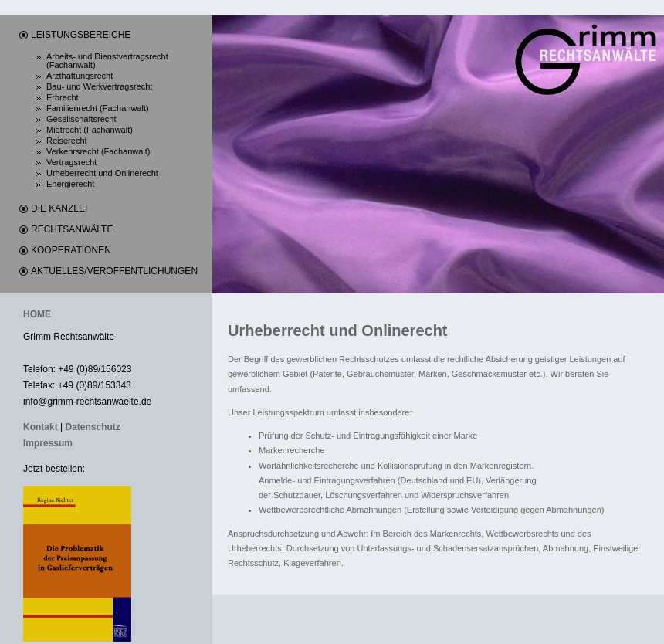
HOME (37, 314)
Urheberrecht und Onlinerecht (102, 173)
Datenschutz (92, 427)
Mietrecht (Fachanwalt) (90, 130)
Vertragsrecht (71, 163)
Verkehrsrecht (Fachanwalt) (98, 152)
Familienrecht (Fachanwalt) (98, 108)
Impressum (48, 443)
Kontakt (41, 427)
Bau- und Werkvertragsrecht (99, 87)
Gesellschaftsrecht (81, 119)
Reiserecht (67, 141)
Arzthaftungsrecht (80, 76)
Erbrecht (63, 98)
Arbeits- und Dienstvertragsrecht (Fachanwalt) (107, 61)
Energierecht (70, 184)
